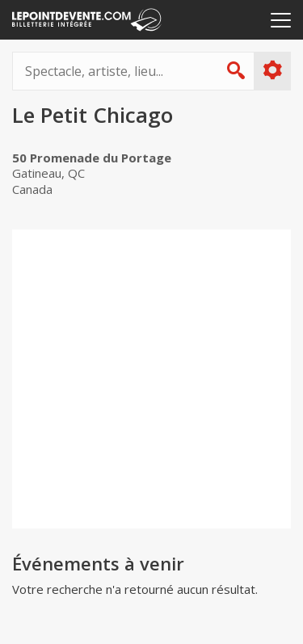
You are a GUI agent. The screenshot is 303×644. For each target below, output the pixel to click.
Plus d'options (272, 70)
